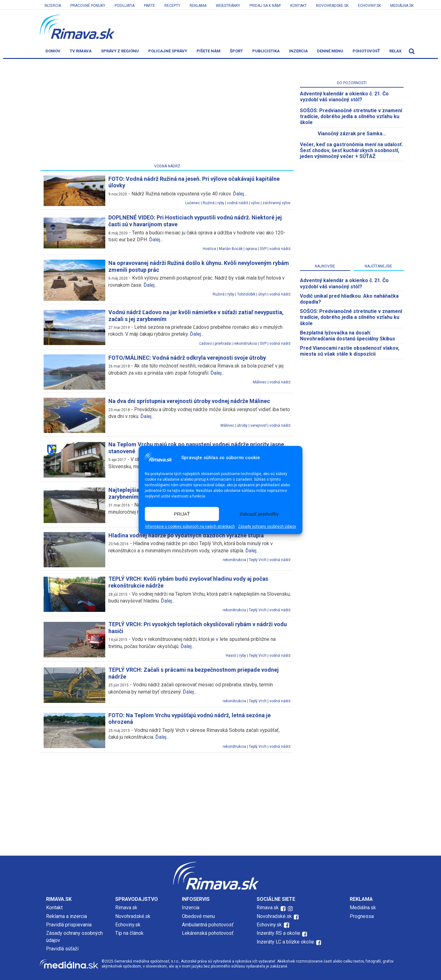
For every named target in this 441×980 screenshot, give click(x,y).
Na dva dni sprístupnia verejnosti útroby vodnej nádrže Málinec (189, 401)
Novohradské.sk (133, 916)
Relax (395, 51)
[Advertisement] (167, 113)
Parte (149, 6)
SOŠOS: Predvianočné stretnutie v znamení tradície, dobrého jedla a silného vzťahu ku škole (351, 116)
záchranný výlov (277, 203)
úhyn (262, 294)
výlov (255, 203)
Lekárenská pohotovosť (208, 933)
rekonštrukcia (245, 343)
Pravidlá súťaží (62, 949)
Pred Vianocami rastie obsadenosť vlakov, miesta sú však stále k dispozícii (350, 351)
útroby (242, 425)
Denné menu (330, 51)
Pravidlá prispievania (69, 925)
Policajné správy (168, 51)
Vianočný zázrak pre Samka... (352, 134)
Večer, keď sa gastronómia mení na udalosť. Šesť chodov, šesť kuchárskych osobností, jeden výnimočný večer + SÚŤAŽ (351, 150)
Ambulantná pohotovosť (208, 925)
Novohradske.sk (332, 6)
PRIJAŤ (182, 514)
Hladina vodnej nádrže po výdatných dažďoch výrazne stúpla (186, 535)
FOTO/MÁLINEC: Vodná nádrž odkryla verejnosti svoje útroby (187, 358)
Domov (53, 51)
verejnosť (258, 425)
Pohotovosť (366, 51)
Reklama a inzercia (66, 916)
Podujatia (125, 6)
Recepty (172, 6)
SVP (263, 249)
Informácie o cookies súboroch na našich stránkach (190, 527)
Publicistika (266, 51)
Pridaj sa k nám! (265, 6)
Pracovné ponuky (88, 6)
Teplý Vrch (258, 560)
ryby (221, 203)
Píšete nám (209, 51)
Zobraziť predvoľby (259, 514)
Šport (236, 51)
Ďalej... (240, 194)
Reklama (198, 6)
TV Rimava (81, 51)
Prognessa (362, 916)
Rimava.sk (126, 908)
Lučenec (193, 203)
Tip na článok (129, 933)
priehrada (223, 343)
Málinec (260, 382)
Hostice (209, 249)
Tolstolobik (246, 294)
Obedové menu (198, 916)
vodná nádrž (238, 203)
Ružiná (209, 203)
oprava (251, 249)
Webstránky (228, 6)
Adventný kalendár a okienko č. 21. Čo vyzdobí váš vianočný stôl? (344, 97)
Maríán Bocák (231, 249)
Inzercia (53, 6)
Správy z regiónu (120, 51)
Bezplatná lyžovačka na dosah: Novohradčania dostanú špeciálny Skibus (348, 336)
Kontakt (299, 6)
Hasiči (231, 656)
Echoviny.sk (369, 6)
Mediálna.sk (402, 6)
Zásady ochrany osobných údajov (267, 527)
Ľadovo (206, 343)
